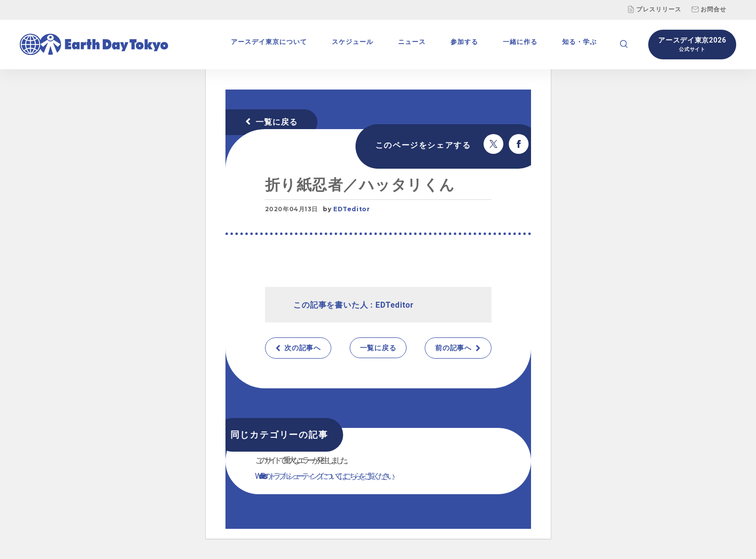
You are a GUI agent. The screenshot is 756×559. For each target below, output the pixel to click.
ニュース (412, 42)
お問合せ (709, 9)
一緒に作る (520, 42)
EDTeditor (352, 209)
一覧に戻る (277, 122)
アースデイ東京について (269, 42)
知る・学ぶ (579, 42)
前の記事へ (453, 348)
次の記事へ (303, 348)
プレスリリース (654, 9)
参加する (464, 42)
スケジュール (353, 42)
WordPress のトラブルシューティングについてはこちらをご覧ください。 (326, 476)
